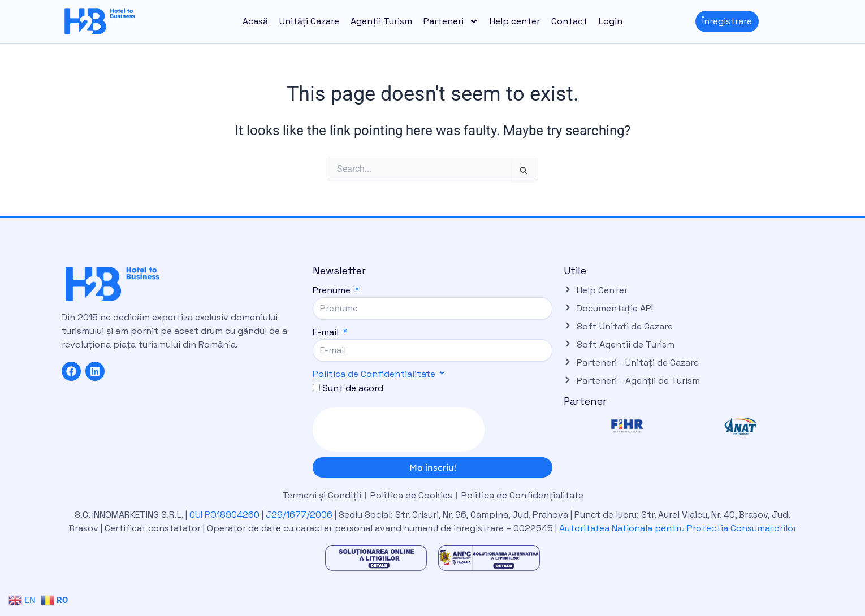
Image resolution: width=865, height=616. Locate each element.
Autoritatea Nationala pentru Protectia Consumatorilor (678, 528)
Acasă (255, 21)
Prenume (333, 290)
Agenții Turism (381, 21)
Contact (569, 21)
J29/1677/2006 (300, 515)
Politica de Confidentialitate (374, 374)
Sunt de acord (353, 388)
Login (611, 21)
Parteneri (451, 21)
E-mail (327, 332)
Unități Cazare (309, 21)
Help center (515, 21)
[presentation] (399, 430)
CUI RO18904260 (224, 515)
